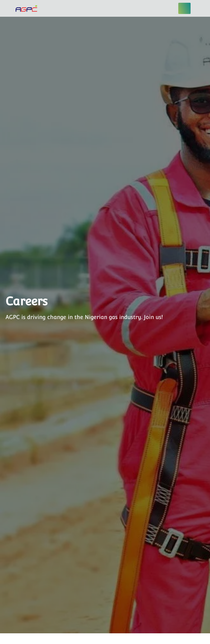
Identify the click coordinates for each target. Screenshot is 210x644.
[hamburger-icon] (184, 8)
